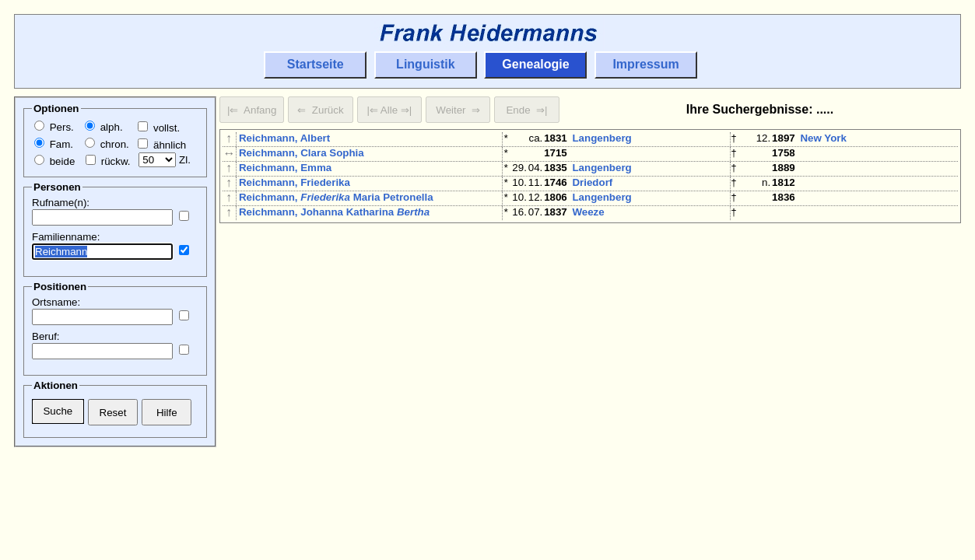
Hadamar (822, 317)
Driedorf (592, 192)
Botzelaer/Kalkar (612, 335)
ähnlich (162, 145)
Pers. (54, 127)
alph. (104, 127)
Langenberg (601, 138)
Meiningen (826, 371)
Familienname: (66, 237)
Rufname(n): (61, 203)
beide (54, 161)
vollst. (159, 128)
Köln (812, 227)
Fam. (54, 144)
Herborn (820, 299)
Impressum (645, 64)
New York (823, 138)
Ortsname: (56, 302)
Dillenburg (598, 299)
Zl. (165, 160)
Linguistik (426, 64)
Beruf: (46, 336)
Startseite (316, 64)
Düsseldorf (827, 424)
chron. (107, 144)
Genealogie (535, 64)
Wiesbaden (827, 388)
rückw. (108, 161)
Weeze (588, 227)
